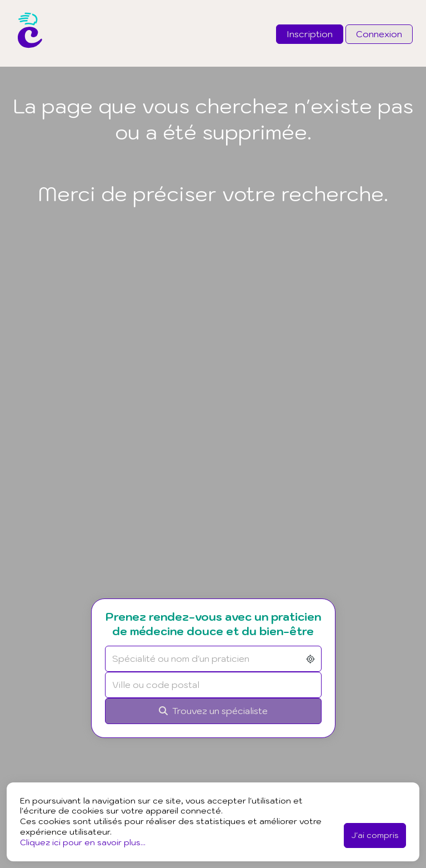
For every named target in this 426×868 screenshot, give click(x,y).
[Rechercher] (213, 711)
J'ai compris (375, 835)
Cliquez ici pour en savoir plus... (83, 842)
